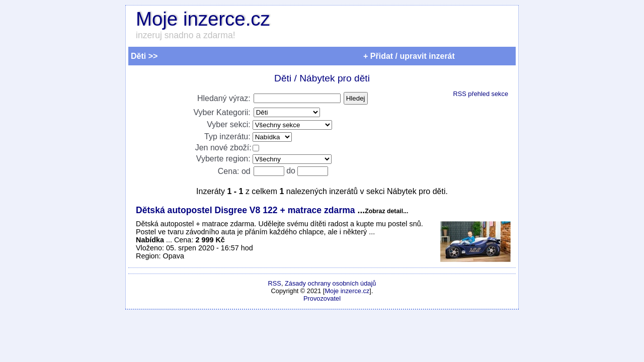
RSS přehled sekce (480, 94)
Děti (283, 78)
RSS (275, 283)
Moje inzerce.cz (203, 19)
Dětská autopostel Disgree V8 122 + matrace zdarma (247, 210)
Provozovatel (322, 298)
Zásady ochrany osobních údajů (330, 283)
